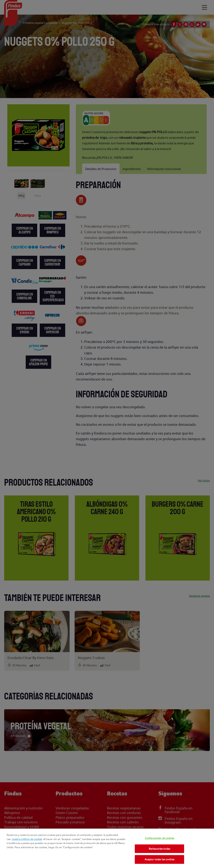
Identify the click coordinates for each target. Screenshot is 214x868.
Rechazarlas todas (159, 849)
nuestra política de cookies (27, 839)
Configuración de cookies (159, 838)
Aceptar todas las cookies (159, 859)
